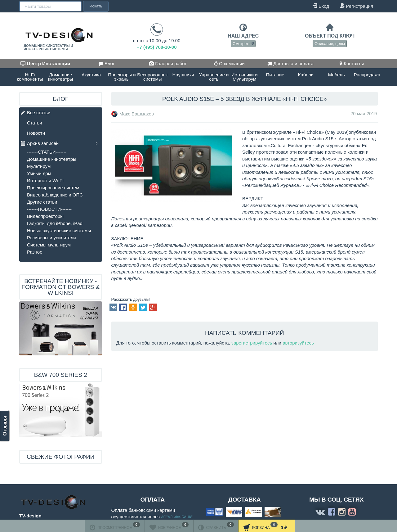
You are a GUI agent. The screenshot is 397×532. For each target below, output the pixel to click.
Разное (35, 252)
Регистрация (356, 6)
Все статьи (36, 113)
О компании (229, 63)
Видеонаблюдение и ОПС (55, 195)
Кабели (306, 75)
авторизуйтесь (298, 343)
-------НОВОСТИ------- (49, 209)
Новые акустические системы (59, 230)
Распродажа (367, 75)
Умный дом (39, 173)
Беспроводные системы (152, 77)
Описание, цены (330, 44)
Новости (36, 133)
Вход (321, 6)
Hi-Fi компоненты (30, 77)
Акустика (91, 75)
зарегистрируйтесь (252, 343)
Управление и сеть (214, 77)
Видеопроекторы (45, 216)
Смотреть (243, 44)
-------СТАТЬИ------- (47, 152)
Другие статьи (42, 202)
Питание (275, 75)
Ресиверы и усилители (51, 238)
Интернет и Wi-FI (45, 180)
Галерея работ (168, 63)
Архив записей (40, 144)
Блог (107, 63)
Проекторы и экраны (122, 77)
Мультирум (39, 166)
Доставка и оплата (290, 63)
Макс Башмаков (137, 114)
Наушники (183, 75)
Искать (95, 6)
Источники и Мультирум (245, 77)
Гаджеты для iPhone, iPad (55, 223)
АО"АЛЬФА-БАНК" (177, 517)
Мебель (337, 75)
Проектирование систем (53, 188)
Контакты (352, 63)
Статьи (35, 123)
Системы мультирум (49, 245)
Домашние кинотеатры (60, 77)
